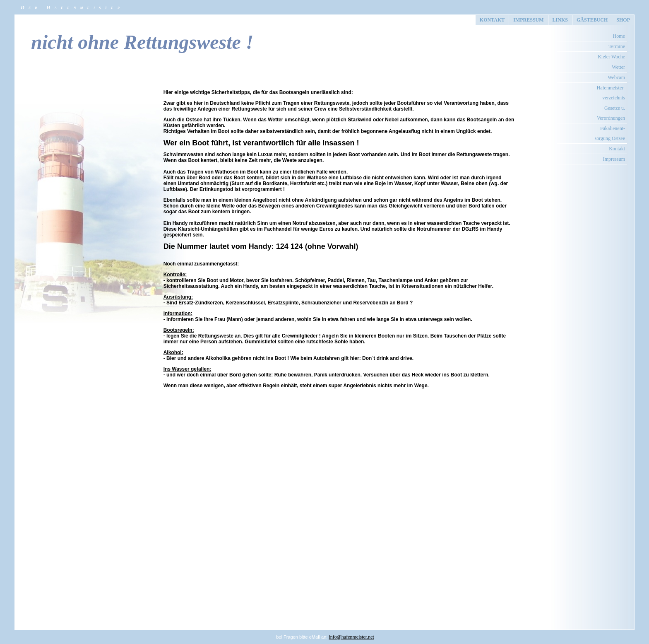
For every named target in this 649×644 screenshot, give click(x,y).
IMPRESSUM (528, 20)
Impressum (614, 159)
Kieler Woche (611, 57)
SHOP (623, 20)
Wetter (618, 67)
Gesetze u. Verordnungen (611, 113)
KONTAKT (492, 20)
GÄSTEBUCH (592, 20)
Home (619, 36)
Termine (617, 46)
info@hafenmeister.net (351, 637)
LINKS (560, 20)
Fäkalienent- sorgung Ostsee (610, 133)
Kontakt (617, 149)
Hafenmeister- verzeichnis (611, 93)
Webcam (616, 77)
